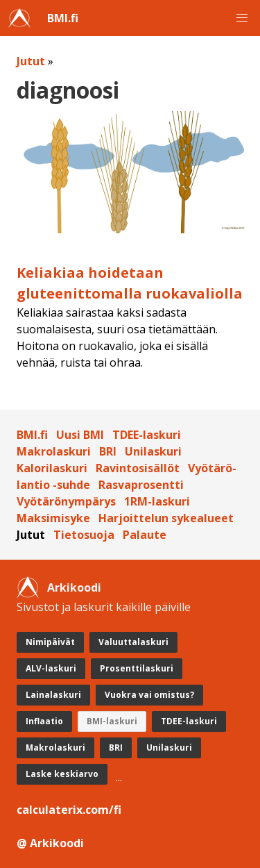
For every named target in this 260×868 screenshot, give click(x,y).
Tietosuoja (84, 535)
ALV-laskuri (51, 668)
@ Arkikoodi (50, 843)
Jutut (31, 61)
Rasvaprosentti (141, 485)
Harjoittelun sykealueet (166, 518)
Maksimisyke (53, 518)
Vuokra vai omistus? (149, 695)
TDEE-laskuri (147, 435)
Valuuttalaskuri (133, 642)
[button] (242, 18)
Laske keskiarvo (62, 774)
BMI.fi (63, 18)
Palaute (145, 535)
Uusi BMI (80, 435)
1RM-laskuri (157, 501)
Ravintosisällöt (138, 468)
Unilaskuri (153, 451)
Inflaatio (44, 721)
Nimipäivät (50, 642)
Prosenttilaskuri (137, 668)
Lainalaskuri (53, 695)
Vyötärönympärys (66, 501)
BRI (108, 451)
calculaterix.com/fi (69, 810)
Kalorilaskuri (52, 468)
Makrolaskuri (54, 451)
